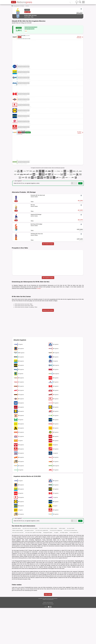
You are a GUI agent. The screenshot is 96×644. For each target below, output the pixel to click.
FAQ (46, 640)
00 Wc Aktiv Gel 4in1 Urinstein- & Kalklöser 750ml (26, 343)
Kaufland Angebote (62, 564)
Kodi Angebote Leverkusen (29, 567)
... (25, 6)
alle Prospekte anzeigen (48, 278)
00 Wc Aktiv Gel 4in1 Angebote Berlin (42, 567)
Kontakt (44, 640)
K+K (43, 593)
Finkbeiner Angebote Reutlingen (18, 567)
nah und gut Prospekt (71, 564)
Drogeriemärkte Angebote (16, 564)
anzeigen (39, 288)
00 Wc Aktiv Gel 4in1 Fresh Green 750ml (24, 342)
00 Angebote (56, 569)
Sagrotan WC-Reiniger (45, 602)
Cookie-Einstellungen (50, 640)
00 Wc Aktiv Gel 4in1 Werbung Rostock (71, 567)
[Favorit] (81, 9)
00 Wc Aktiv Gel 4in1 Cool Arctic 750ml (24, 340)
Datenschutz (51, 638)
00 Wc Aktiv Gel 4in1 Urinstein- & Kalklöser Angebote (48, 564)
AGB (48, 638)
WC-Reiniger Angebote (64, 569)
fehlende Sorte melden (48, 346)
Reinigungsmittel (16, 6)
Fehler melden (48, 631)
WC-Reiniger (22, 6)
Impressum (45, 638)
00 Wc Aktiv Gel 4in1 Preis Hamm (18, 569)
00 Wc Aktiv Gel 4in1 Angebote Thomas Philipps (33, 569)
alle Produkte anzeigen (48, 244)
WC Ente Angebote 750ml (74, 569)
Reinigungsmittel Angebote (48, 569)
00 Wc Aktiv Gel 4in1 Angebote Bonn (56, 567)
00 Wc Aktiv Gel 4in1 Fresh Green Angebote (30, 564)
